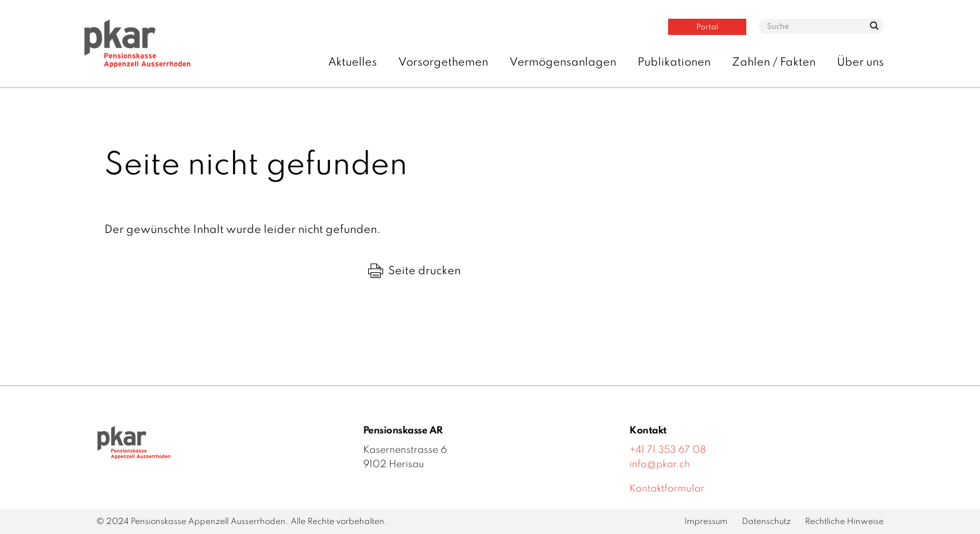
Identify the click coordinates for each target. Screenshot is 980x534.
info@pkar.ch (660, 465)
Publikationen (674, 62)
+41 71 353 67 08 (668, 450)
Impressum (706, 522)
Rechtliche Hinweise (844, 522)
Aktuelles (352, 62)
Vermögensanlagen (563, 62)
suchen (874, 30)
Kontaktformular (667, 489)
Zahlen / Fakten (774, 62)
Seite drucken (414, 271)
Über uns (860, 62)
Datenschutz (766, 522)
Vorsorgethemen (443, 62)
